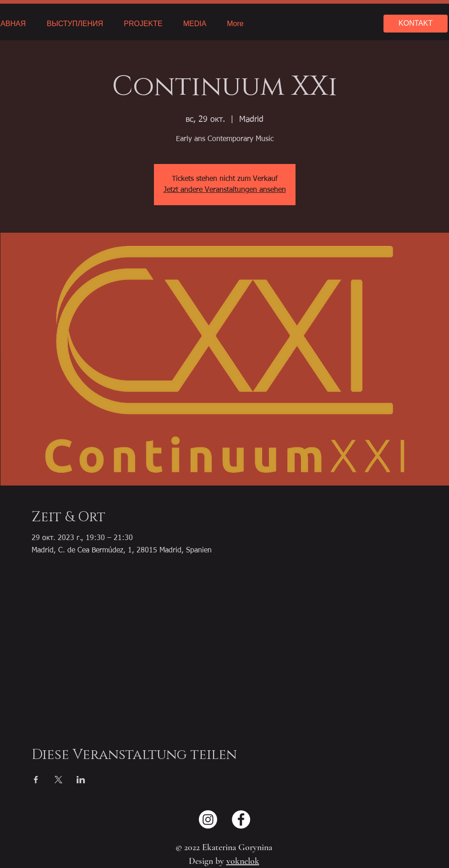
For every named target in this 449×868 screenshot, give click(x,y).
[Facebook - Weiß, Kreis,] (241, 819)
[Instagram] (208, 819)
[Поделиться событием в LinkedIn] (81, 780)
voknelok (243, 861)
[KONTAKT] (416, 24)
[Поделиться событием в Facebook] (36, 780)
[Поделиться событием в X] (58, 780)
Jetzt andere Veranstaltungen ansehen (225, 190)
